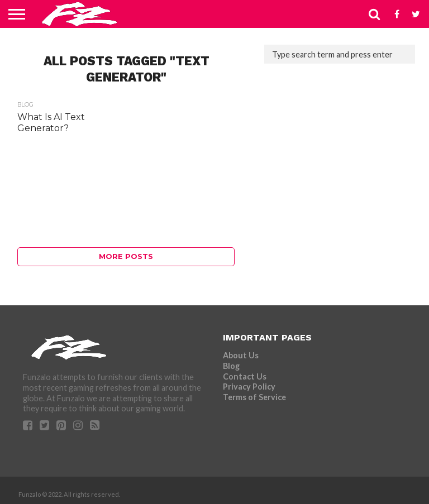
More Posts (126, 256)
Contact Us (245, 376)
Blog (231, 366)
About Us (241, 355)
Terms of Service (254, 397)
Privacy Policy (249, 387)
